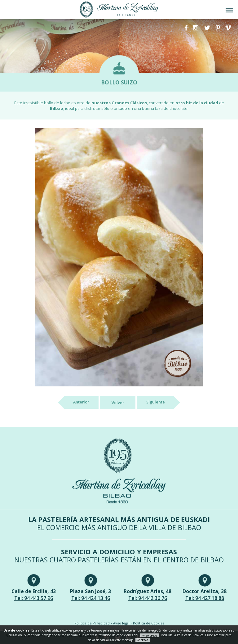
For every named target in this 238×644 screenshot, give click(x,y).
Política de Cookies (148, 623)
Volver (118, 403)
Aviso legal (121, 623)
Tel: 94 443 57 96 (34, 598)
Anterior (76, 403)
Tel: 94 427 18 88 (205, 598)
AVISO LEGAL (150, 635)
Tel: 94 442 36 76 (148, 598)
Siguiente (160, 403)
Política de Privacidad (92, 623)
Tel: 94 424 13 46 (91, 598)
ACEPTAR (143, 640)
